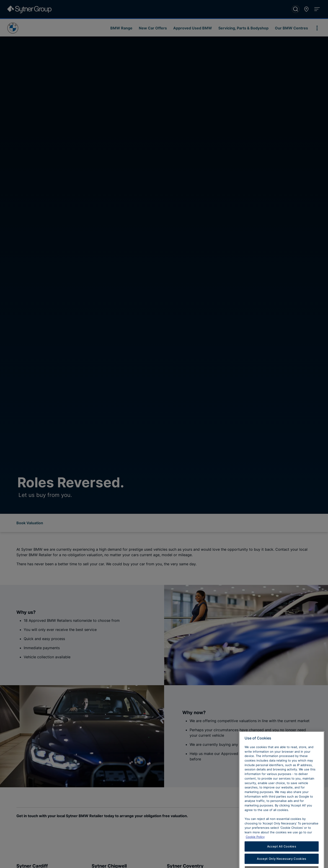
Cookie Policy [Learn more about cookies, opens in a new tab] (255, 845)
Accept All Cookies (282, 855)
